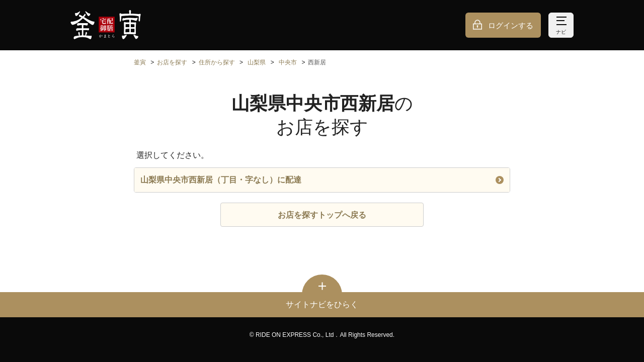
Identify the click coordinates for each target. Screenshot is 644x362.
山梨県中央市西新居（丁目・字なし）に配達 (322, 180)
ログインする (511, 25)
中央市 (288, 62)
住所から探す (217, 62)
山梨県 (257, 62)
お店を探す (172, 62)
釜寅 (140, 62)
